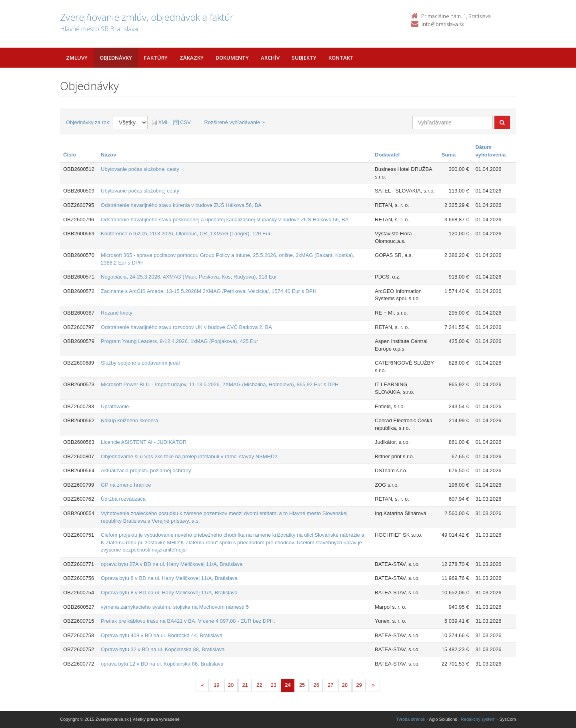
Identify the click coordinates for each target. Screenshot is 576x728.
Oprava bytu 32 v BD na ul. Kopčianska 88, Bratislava (163, 649)
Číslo (70, 155)
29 (359, 685)
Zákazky (192, 58)
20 (231, 685)
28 (345, 685)
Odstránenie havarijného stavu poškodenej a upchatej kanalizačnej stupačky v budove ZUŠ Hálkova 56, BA (225, 220)
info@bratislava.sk (443, 24)
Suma (449, 155)
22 (259, 685)
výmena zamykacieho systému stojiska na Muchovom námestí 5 (175, 607)
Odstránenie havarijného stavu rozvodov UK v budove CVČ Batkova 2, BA (186, 327)
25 (302, 685)
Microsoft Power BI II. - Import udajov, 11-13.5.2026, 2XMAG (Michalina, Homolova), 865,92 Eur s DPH (220, 384)
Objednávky (116, 58)
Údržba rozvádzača (123, 499)
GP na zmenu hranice (126, 485)
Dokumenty (232, 58)
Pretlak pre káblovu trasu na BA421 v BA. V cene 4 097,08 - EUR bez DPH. (188, 621)
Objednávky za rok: (88, 122)
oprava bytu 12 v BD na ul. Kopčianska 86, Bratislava (162, 664)
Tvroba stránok (411, 719)
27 (330, 685)
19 (216, 685)
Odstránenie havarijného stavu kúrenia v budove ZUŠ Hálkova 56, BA (181, 205)
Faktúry (156, 58)
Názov (108, 155)
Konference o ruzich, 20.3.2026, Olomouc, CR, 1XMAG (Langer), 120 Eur (186, 234)
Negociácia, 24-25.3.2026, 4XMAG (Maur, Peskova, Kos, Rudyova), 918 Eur (189, 277)
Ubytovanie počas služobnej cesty (140, 169)
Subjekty (304, 58)
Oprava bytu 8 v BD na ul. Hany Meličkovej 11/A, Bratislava (169, 578)
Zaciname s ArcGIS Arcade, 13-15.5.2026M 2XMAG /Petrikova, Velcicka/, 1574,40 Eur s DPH (209, 291)
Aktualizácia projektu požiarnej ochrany (146, 470)
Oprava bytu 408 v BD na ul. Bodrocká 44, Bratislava (162, 635)
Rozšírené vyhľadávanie (235, 122)
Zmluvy (77, 58)
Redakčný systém (478, 719)
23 (274, 685)
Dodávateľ (388, 155)
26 (316, 685)
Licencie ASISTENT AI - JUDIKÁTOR (144, 442)
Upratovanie (115, 406)
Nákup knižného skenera (129, 420)
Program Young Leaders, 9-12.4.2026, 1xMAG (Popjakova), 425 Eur (179, 341)
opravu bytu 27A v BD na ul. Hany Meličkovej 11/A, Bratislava (172, 564)
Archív (270, 58)
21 (245, 685)
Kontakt (341, 58)
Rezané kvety (117, 313)
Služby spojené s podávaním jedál (140, 363)
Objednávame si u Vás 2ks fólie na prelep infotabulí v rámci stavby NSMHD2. (190, 456)
